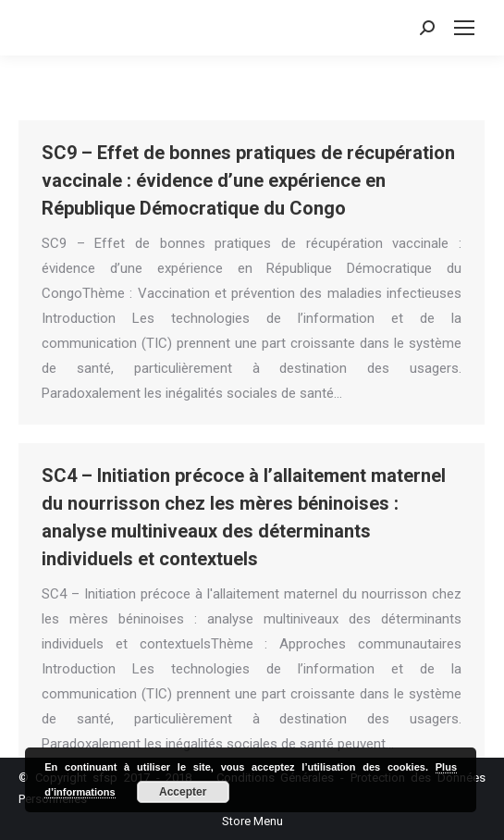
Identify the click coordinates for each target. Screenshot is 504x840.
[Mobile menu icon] (464, 28)
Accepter (183, 792)
